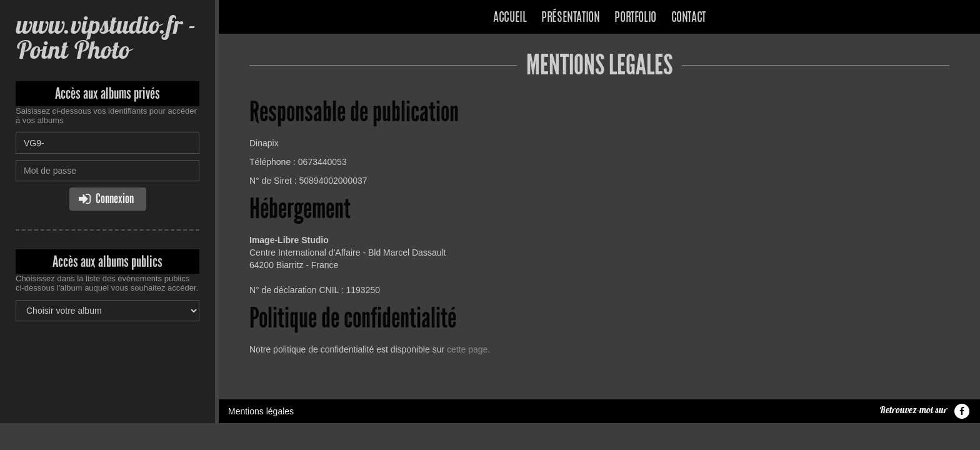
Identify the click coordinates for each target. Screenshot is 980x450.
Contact (688, 18)
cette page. (468, 349)
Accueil (510, 18)
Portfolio (635, 18)
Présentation (570, 18)
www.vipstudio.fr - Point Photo (106, 37)
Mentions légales (261, 411)
